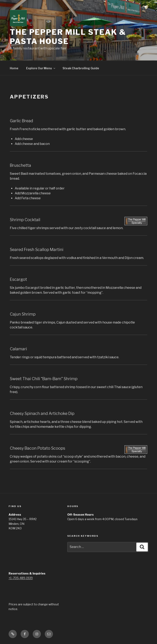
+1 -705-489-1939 (21, 578)
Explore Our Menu (41, 68)
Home (14, 68)
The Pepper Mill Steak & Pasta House (68, 37)
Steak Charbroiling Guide (81, 68)
